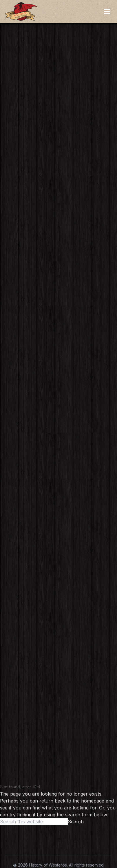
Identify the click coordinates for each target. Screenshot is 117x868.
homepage (93, 801)
